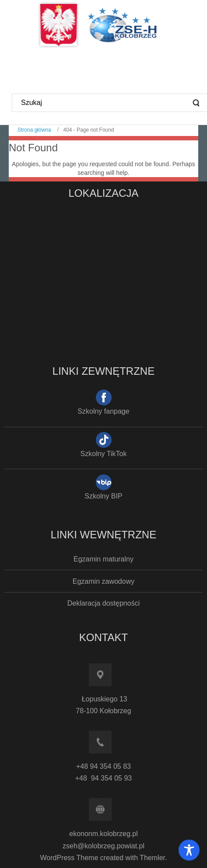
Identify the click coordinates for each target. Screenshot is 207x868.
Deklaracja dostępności (103, 603)
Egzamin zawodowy (103, 581)
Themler (152, 858)
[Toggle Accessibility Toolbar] (189, 850)
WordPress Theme (69, 858)
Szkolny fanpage (103, 411)
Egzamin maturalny (103, 559)
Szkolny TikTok (104, 454)
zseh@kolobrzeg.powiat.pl (103, 846)
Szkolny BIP (103, 496)
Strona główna (34, 130)
